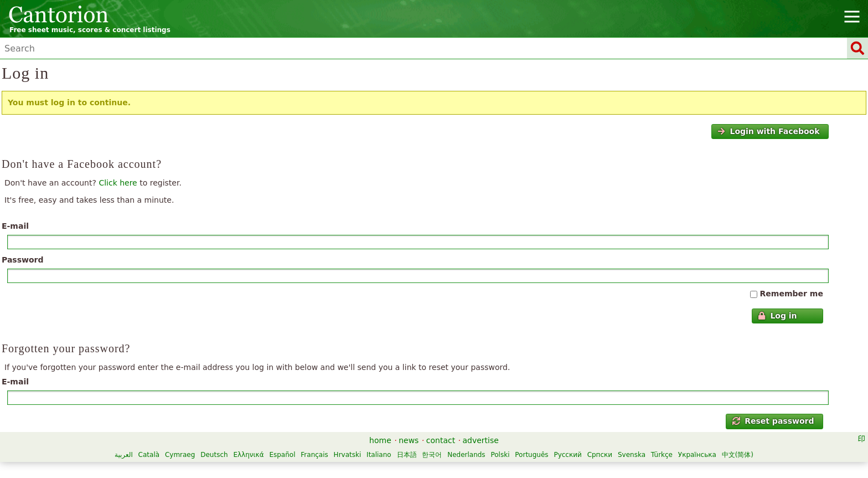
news (409, 440)
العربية (124, 455)
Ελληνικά (248, 455)
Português (531, 455)
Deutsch (214, 455)
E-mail (15, 226)
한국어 (432, 455)
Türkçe (662, 455)
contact (441, 440)
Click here (118, 183)
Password (22, 260)
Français (314, 455)
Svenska (632, 455)
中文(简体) (738, 455)
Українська (697, 455)
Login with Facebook (768, 131)
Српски (600, 455)
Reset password (773, 421)
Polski (500, 455)
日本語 (407, 455)
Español (282, 455)
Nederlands (466, 455)
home (380, 440)
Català (149, 455)
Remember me (792, 294)
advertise (481, 440)
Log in (777, 316)
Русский (567, 455)
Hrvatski (348, 455)
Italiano (379, 455)
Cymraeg (180, 455)
